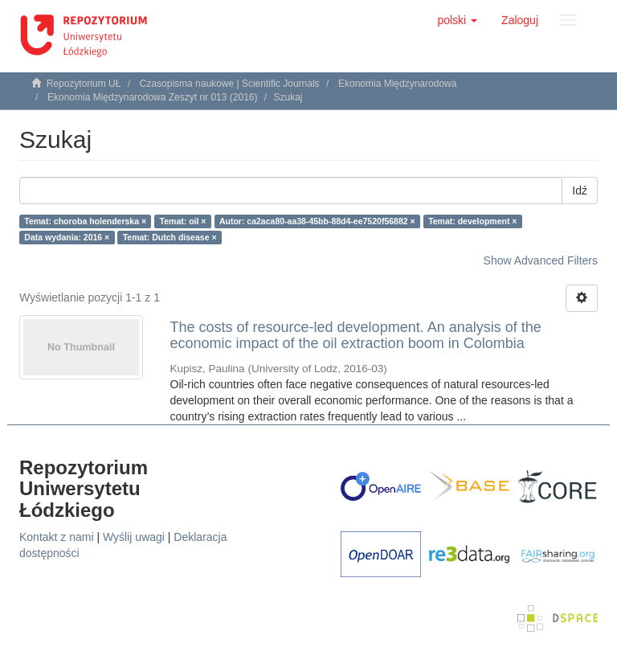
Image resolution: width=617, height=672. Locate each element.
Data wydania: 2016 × (67, 237)
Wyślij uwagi (134, 537)
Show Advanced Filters (541, 260)
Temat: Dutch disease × (170, 237)
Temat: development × (472, 221)
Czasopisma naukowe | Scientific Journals (230, 84)
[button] (457, 20)
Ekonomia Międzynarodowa (397, 84)
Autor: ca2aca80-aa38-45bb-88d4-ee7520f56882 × (317, 221)
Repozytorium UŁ (84, 84)
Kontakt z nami (57, 537)
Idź (580, 191)
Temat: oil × (183, 221)
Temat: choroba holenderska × (85, 221)
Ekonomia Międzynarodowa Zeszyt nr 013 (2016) (152, 97)
